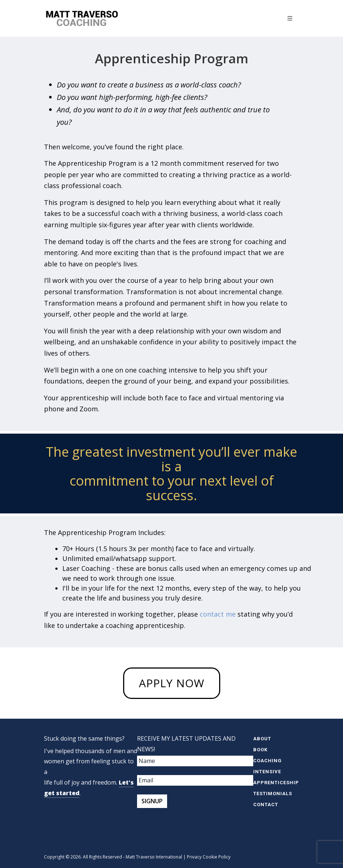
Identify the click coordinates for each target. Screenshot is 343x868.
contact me (218, 614)
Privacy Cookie (202, 857)
